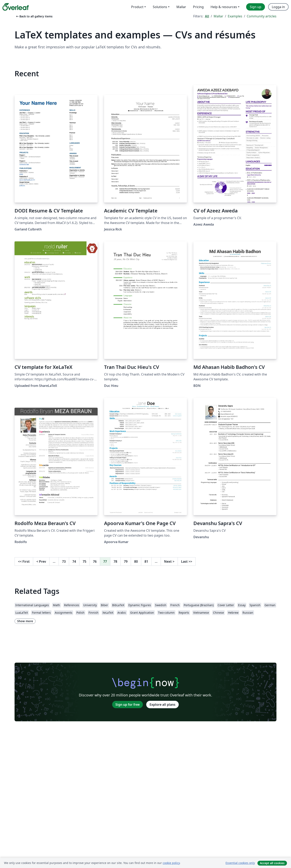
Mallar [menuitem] (181, 7)
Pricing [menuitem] (198, 7)
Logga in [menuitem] (278, 7)
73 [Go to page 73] (64, 561)
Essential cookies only (240, 863)
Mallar (218, 16)
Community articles (262, 16)
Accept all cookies (272, 863)
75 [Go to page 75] (84, 561)
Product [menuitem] (137, 7)
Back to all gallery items (34, 16)
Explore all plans (162, 705)
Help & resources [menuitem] (224, 7)
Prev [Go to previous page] (41, 561)
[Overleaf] (16, 7)
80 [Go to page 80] (136, 561)
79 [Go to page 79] (126, 561)
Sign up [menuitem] (256, 7)
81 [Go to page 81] (146, 561)
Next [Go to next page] (169, 561)
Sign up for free (128, 705)
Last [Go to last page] (187, 561)
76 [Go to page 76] (95, 561)
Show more (25, 621)
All (207, 16)
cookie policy (171, 863)
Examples (235, 16)
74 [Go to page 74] (74, 561)
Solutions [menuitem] (160, 7)
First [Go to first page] (24, 561)
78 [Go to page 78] (115, 561)
